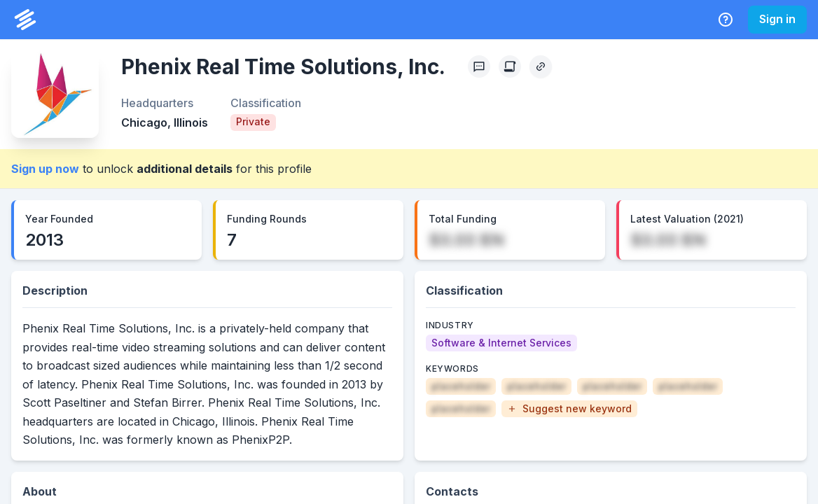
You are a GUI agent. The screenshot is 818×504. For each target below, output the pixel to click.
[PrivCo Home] (25, 20)
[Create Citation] (510, 66)
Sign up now (45, 169)
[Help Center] (726, 20)
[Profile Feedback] (479, 66)
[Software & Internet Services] (501, 343)
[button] (569, 409)
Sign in (777, 19)
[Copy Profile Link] (541, 66)
